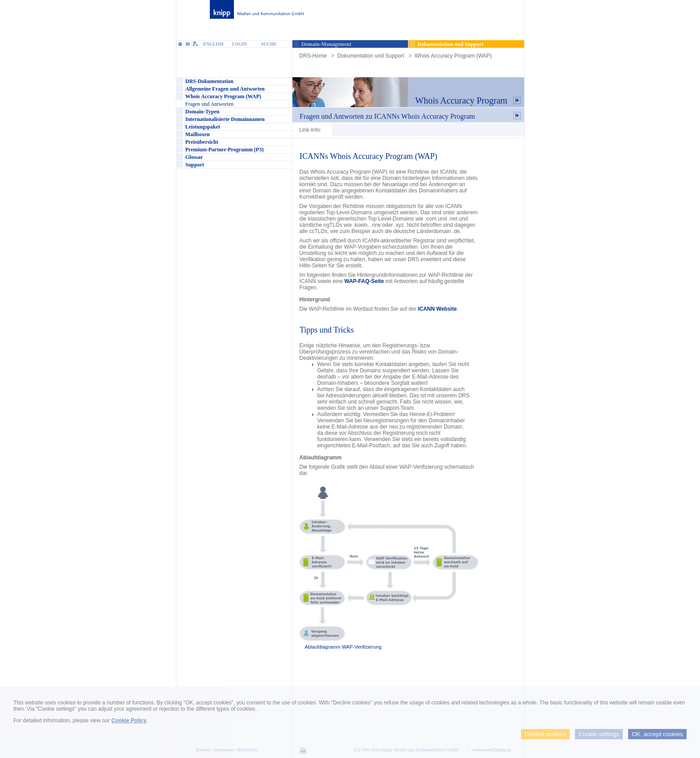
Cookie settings (599, 734)
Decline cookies (545, 734)
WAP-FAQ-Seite (364, 281)
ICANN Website (437, 309)
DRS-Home (313, 56)
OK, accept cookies (657, 734)
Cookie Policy (129, 721)
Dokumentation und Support (371, 56)
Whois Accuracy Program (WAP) (453, 56)
